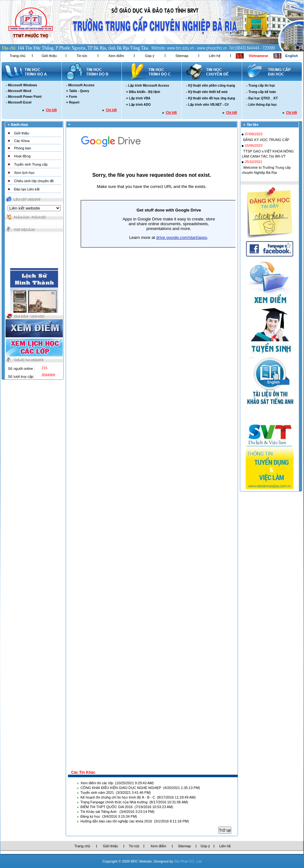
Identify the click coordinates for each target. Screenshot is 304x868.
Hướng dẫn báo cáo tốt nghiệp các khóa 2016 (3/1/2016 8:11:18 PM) (135, 821)
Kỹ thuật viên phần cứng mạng (212, 86)
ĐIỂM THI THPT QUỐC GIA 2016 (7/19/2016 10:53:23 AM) (127, 807)
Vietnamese (259, 56)
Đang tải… (152, 448)
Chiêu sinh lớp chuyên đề (34, 181)
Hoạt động (22, 156)
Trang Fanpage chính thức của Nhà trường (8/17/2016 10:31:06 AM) (134, 802)
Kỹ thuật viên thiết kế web (208, 92)
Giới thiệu (49, 56)
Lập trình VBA (140, 98)
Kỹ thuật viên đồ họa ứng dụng (212, 98)
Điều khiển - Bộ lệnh (144, 92)
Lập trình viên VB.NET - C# (208, 105)
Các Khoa (22, 141)
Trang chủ (18, 56)
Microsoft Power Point (25, 97)
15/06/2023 (253, 147)
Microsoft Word (20, 91)
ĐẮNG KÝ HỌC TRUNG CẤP (266, 141)
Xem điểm (116, 56)
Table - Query (79, 91)
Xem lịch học (24, 173)
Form (73, 97)
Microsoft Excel (20, 102)
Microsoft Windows (23, 85)
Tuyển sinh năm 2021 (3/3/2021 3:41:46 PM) (116, 793)
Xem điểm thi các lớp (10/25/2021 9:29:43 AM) (117, 783)
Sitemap (182, 56)
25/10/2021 (253, 163)
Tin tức (82, 56)
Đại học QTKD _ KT (263, 98)
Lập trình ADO (140, 105)
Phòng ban (22, 148)
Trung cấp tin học (262, 86)
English (292, 56)
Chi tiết (51, 110)
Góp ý (149, 56)
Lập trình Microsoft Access (149, 86)
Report (74, 102)
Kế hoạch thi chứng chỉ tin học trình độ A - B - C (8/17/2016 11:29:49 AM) (138, 797)
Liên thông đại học (263, 105)
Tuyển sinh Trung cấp (31, 164)
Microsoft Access (81, 85)
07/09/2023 (253, 136)
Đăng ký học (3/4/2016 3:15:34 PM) (109, 816)
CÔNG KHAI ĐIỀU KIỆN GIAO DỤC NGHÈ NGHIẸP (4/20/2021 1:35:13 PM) (140, 788)
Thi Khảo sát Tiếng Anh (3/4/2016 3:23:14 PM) (117, 812)
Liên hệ (215, 56)
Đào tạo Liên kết (27, 189)
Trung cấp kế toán (262, 92)
